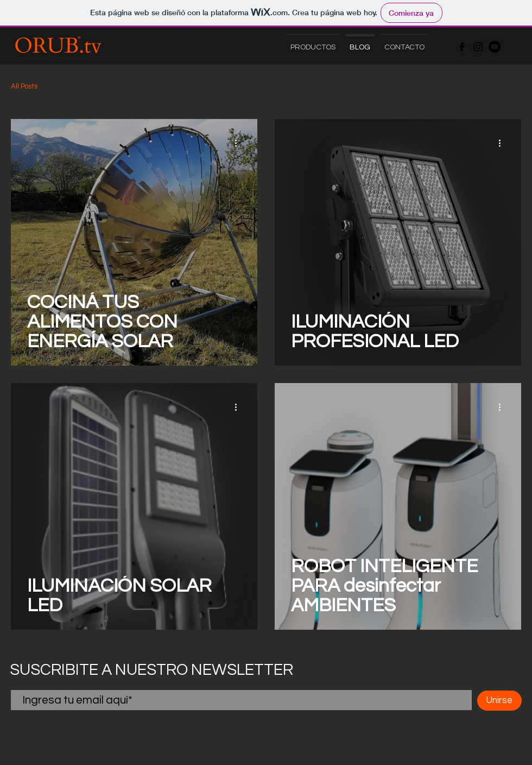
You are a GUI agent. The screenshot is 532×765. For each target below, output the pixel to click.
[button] (507, 88)
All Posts (24, 86)
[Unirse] (499, 701)
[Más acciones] (239, 143)
